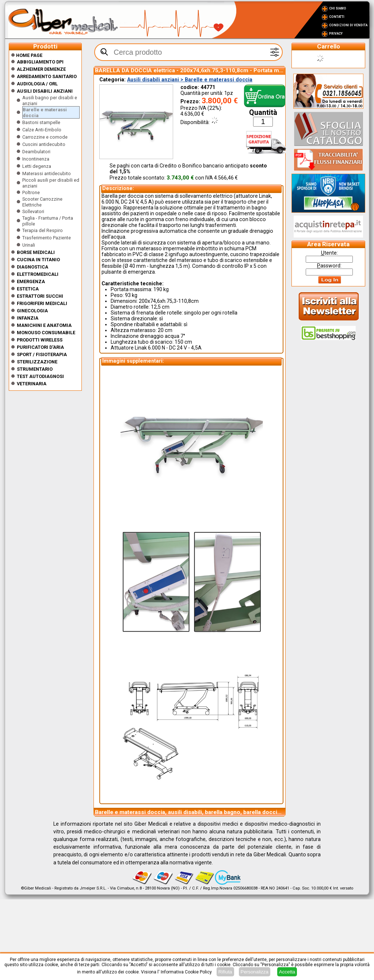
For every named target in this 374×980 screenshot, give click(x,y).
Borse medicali (36, 252)
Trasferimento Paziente (47, 238)
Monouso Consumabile (46, 333)
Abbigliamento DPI (40, 62)
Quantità (263, 113)
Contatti (337, 17)
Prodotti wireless (40, 340)
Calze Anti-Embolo (42, 130)
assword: (329, 266)
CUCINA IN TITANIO (38, 260)
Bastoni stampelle (41, 122)
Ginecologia (32, 311)
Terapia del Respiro (43, 230)
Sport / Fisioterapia (42, 354)
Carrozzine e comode (45, 137)
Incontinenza (36, 159)
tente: (329, 253)
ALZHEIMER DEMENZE (41, 69)
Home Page (27, 55)
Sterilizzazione (37, 362)
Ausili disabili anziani (45, 91)
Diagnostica (33, 267)
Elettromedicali (38, 274)
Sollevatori (33, 211)
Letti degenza (37, 166)
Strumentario (35, 369)
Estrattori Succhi (40, 296)
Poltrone (31, 192)
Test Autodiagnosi (40, 376)
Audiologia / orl (37, 84)
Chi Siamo (338, 8)
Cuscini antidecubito (44, 144)
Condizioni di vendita (348, 25)
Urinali (29, 245)
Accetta (287, 972)
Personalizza (255, 972)
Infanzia (28, 318)
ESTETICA (28, 289)
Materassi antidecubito (47, 173)
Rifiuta (225, 972)
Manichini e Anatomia (44, 325)
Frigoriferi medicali (42, 303)
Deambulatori (36, 152)
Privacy (336, 34)
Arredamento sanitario (47, 76)
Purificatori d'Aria (40, 347)
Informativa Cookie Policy (186, 972)
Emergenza (31, 281)
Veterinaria (32, 384)
